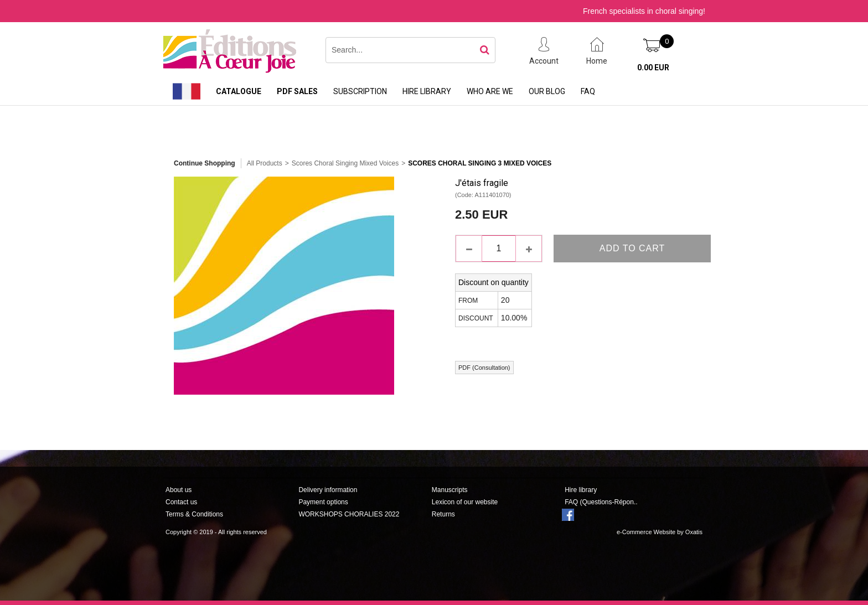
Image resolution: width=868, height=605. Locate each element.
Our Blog (547, 91)
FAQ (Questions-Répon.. (601, 502)
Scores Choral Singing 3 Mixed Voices (480, 163)
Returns (443, 514)
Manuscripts (450, 490)
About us (179, 490)
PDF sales (297, 91)
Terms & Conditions (194, 514)
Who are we (490, 91)
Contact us (181, 502)
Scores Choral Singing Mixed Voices (345, 163)
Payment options (323, 502)
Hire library (427, 91)
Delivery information (328, 490)
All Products (265, 163)
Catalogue (239, 91)
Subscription (360, 91)
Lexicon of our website (465, 502)
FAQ (588, 91)
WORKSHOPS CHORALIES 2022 (349, 514)
